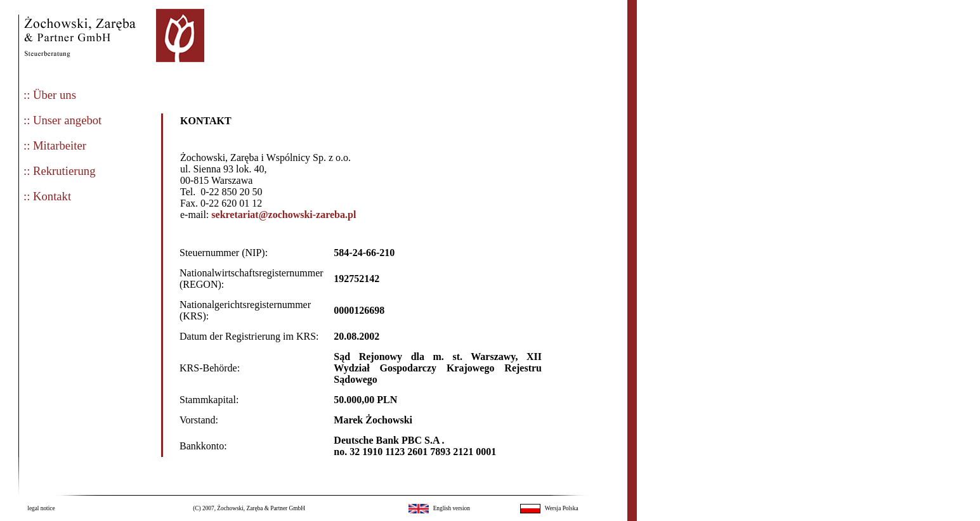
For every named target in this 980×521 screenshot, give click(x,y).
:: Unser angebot (62, 120)
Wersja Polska (562, 508)
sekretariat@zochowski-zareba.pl (284, 215)
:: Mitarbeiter (55, 145)
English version (452, 508)
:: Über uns (50, 95)
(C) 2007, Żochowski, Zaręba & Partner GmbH (249, 508)
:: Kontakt (47, 196)
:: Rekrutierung (59, 171)
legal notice (41, 508)
